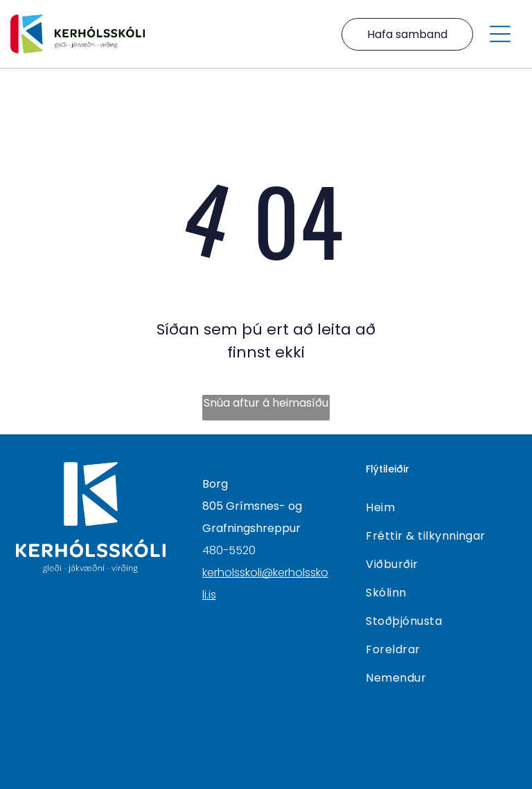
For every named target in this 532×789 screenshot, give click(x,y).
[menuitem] (441, 507)
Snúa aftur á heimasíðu (266, 403)
